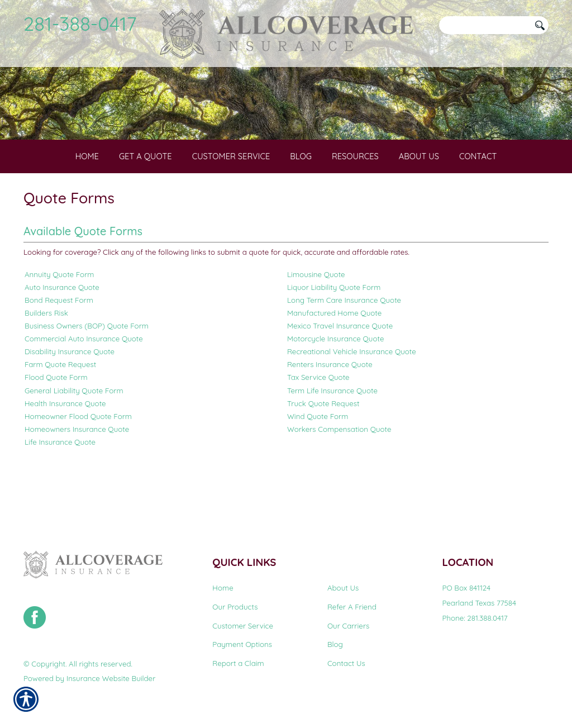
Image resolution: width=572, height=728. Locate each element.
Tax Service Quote (318, 421)
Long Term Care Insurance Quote (344, 344)
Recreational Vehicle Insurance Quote (352, 395)
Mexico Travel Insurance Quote (340, 369)
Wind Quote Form (318, 459)
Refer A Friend (352, 607)
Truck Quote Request (323, 446)
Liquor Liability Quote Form (334, 331)
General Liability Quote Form (74, 434)
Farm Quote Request (60, 408)
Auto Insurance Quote (62, 331)
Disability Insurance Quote (70, 395)
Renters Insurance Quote (330, 408)
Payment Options (242, 645)
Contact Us (346, 664)
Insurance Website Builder (111, 679)
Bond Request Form (59, 344)
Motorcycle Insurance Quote (335, 382)
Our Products (235, 607)
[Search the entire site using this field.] (484, 25)
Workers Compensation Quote (339, 472)
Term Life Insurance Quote (332, 434)
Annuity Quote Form (59, 318)
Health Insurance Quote (65, 446)
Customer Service (243, 626)
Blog (335, 645)
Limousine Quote (316, 318)
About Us (343, 588)
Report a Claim (238, 664)
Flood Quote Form (56, 421)
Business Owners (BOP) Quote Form (87, 369)
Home (223, 588)
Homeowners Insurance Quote (77, 472)
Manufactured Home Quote (334, 356)
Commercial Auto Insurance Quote (84, 382)
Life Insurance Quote (60, 485)
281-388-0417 (80, 23)
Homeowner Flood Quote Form (78, 459)
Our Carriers (348, 626)
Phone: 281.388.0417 (475, 618)
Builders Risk (46, 356)
